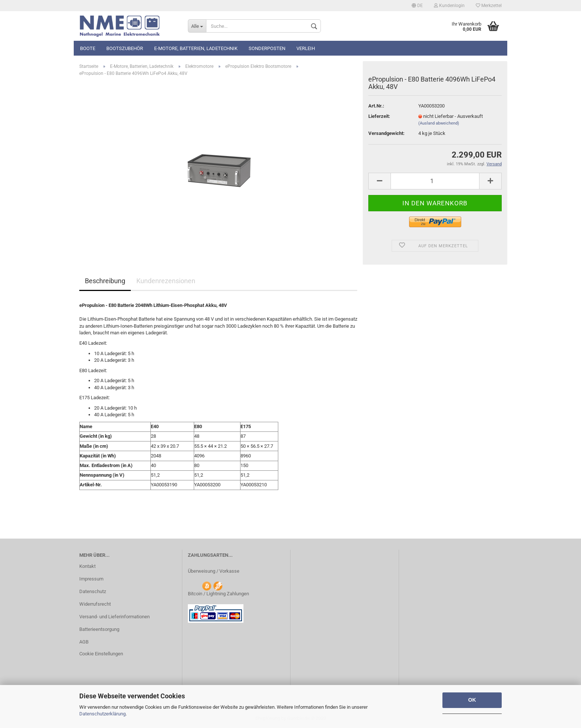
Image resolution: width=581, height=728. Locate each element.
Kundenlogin (449, 6)
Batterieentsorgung (99, 629)
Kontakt (87, 566)
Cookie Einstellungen (101, 654)
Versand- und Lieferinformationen (114, 617)
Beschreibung (105, 281)
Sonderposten (267, 48)
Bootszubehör (125, 48)
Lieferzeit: (379, 116)
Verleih (306, 48)
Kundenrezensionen (166, 281)
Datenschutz (93, 591)
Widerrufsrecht (95, 604)
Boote (88, 48)
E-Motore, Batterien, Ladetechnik (196, 48)
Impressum (91, 579)
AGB (84, 642)
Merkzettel (489, 6)
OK (472, 700)
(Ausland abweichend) (439, 123)
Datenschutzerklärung (102, 714)
